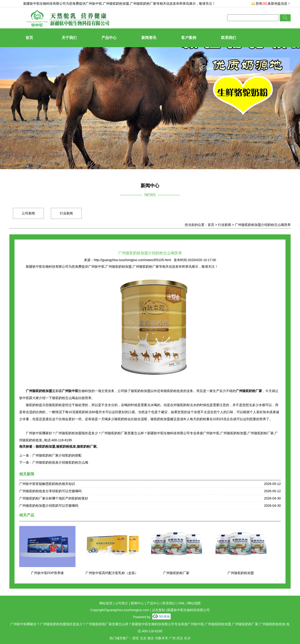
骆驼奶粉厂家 (87, 446)
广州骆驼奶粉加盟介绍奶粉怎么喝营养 (263, 225)
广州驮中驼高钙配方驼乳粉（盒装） (112, 573)
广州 (172, 638)
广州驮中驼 (94, 4)
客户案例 (189, 38)
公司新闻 (28, 213)
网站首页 (106, 603)
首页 (29, 38)
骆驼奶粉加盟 (45, 446)
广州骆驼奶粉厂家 (176, 573)
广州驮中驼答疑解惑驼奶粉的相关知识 (47, 484)
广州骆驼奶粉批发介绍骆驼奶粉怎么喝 (60, 462)
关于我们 (69, 38)
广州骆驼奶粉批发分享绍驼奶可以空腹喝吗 (50, 491)
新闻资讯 (149, 38)
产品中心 (109, 38)
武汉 (180, 638)
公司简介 (122, 603)
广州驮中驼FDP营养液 (47, 573)
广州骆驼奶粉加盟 (241, 573)
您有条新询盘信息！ (271, 4)
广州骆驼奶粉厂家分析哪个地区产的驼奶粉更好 (54, 498)
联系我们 (229, 38)
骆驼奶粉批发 (66, 446)
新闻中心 (137, 603)
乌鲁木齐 (161, 638)
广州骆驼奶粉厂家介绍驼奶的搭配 (57, 455)
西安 (136, 638)
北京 (143, 638)
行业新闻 (66, 213)
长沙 (187, 638)
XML (182, 603)
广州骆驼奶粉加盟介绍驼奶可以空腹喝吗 (49, 506)
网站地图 (194, 603)
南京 (151, 638)
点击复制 (158, 610)
